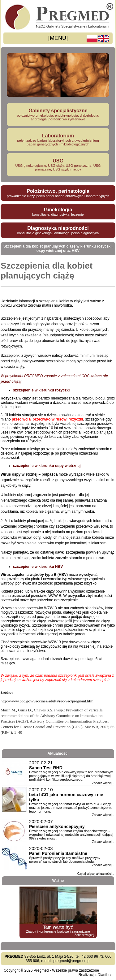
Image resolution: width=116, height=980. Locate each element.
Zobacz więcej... (103, 783)
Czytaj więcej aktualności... (96, 874)
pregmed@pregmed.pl (72, 961)
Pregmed (41, 970)
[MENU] (58, 38)
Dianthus (105, 975)
